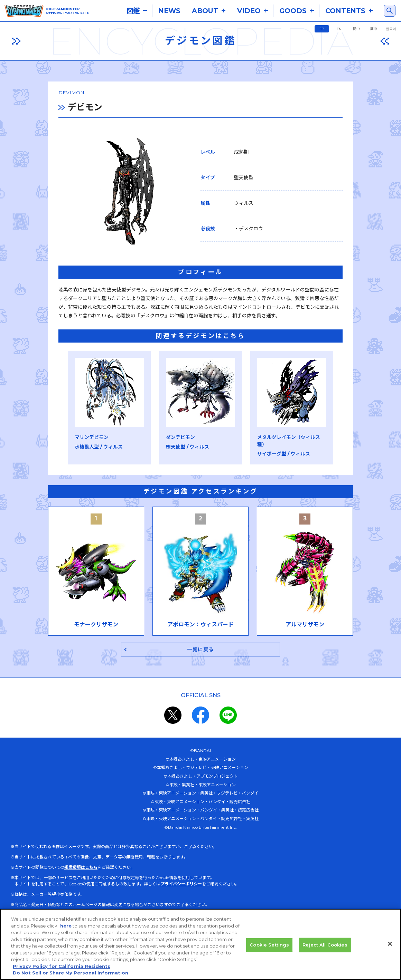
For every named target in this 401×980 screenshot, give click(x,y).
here (66, 926)
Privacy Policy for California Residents (62, 966)
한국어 (391, 29)
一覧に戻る (201, 645)
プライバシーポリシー (181, 879)
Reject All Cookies (325, 945)
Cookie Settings (269, 945)
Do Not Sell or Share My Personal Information (71, 973)
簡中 (356, 29)
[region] (200, 944)
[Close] (390, 944)
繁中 (374, 29)
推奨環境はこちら (81, 863)
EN (339, 29)
